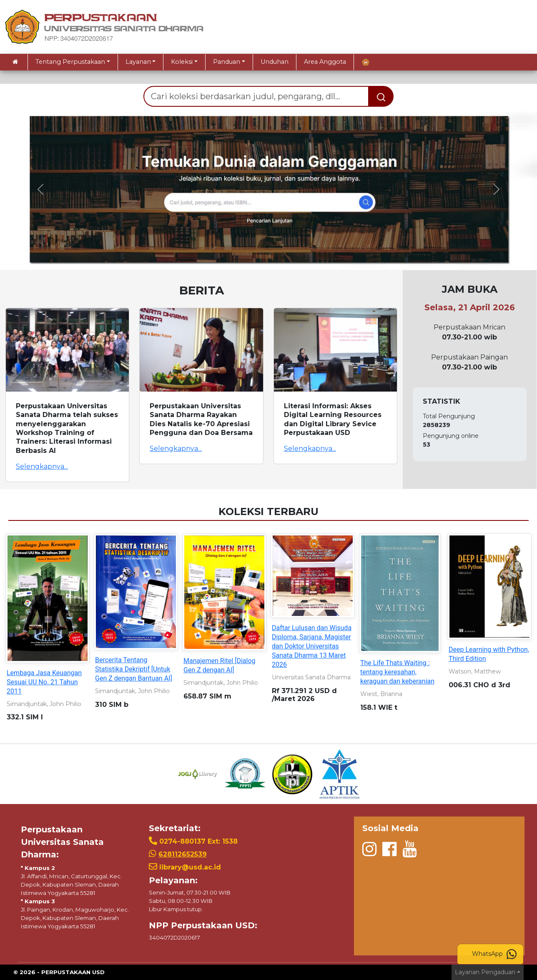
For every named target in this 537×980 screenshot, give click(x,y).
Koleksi (182, 62)
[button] (40, 189)
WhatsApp (494, 954)
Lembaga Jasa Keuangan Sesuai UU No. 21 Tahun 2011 (44, 682)
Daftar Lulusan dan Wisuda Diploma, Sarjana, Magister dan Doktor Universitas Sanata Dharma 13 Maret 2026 (312, 646)
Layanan (138, 62)
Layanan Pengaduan (485, 972)
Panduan (227, 62)
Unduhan (275, 62)
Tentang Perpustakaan (70, 62)
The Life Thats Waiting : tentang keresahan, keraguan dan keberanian (397, 672)
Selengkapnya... (42, 466)
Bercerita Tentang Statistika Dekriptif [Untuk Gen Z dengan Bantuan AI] (134, 669)
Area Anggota (325, 62)
